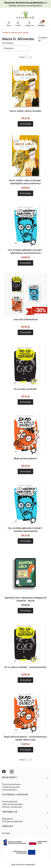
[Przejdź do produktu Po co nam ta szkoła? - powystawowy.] (26, 642)
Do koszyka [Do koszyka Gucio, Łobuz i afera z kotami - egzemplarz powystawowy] (26, 193)
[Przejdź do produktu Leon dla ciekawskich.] (26, 295)
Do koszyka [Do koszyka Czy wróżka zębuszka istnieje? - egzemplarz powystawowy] (26, 263)
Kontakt (6, 833)
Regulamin (8, 819)
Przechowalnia (10, 790)
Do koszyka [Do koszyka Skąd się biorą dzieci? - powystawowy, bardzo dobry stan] (26, 750)
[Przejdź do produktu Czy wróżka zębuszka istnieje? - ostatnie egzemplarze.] (26, 503)
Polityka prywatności (13, 821)
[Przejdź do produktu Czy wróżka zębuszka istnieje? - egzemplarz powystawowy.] (26, 225)
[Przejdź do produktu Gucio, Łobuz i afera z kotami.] (26, 86)
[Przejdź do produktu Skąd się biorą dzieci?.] (26, 434)
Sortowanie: (8, 43)
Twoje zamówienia (11, 784)
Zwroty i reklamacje (12, 807)
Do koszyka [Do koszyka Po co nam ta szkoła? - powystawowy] (26, 680)
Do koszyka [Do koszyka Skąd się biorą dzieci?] (26, 472)
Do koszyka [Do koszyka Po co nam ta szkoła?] (26, 402)
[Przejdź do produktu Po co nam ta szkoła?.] (26, 364)
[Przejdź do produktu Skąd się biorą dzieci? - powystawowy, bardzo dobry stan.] (26, 712)
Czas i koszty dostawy (13, 804)
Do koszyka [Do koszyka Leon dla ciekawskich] (26, 332)
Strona (22, 57)
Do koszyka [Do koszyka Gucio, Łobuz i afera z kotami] (26, 124)
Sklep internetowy (22, 864)
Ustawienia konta (11, 787)
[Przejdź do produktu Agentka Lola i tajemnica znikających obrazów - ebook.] (26, 573)
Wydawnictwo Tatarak (15, 32)
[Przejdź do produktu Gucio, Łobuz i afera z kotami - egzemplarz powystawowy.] (26, 156)
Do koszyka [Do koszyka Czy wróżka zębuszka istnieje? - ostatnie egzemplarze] (26, 541)
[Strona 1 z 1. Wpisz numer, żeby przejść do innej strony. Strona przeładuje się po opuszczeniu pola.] (27, 57)
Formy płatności (10, 801)
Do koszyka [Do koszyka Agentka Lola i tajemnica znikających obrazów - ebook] (26, 611)
